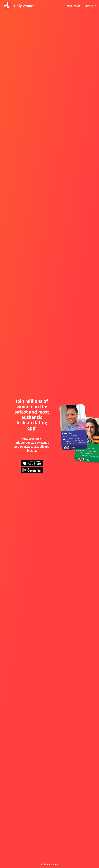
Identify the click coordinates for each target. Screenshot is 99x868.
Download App (73, 6)
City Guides (90, 6)
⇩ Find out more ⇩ (49, 864)
